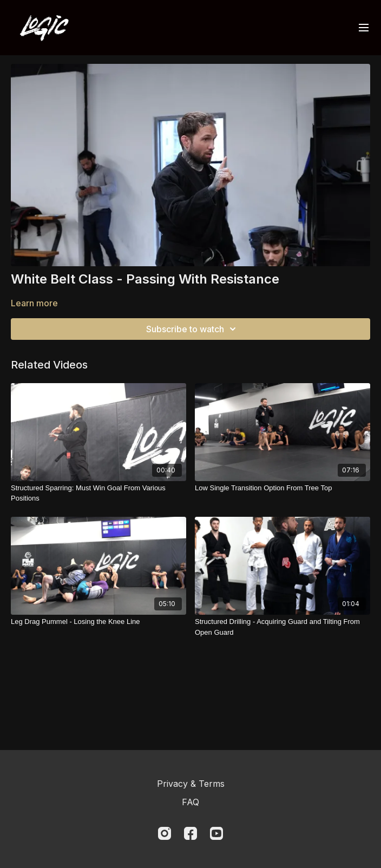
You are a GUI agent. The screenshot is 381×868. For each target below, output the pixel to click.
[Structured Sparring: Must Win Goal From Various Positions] (98, 493)
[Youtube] (216, 833)
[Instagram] (165, 833)
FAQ (190, 802)
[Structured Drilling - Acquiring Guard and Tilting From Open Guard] (283, 627)
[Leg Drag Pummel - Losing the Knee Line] (98, 622)
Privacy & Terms (191, 784)
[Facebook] (190, 833)
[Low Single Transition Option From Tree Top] (283, 488)
